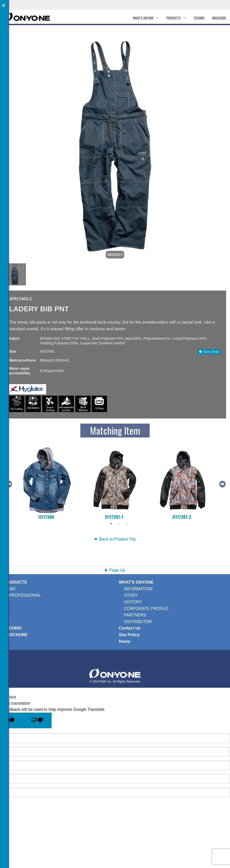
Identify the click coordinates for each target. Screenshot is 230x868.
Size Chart (209, 352)
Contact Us (130, 628)
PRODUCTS (174, 18)
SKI (12, 589)
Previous (8, 483)
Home (124, 641)
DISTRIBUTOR (138, 622)
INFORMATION (138, 589)
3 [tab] (127, 524)
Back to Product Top (115, 539)
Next (222, 483)
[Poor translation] (37, 720)
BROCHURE (219, 18)
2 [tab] (119, 524)
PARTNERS (135, 615)
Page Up (117, 570)
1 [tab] (111, 524)
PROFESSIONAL (25, 595)
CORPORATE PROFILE (146, 609)
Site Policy (129, 635)
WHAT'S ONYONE (143, 18)
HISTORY (133, 602)
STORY (131, 595)
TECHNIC (199, 18)
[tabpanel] (47, 483)
